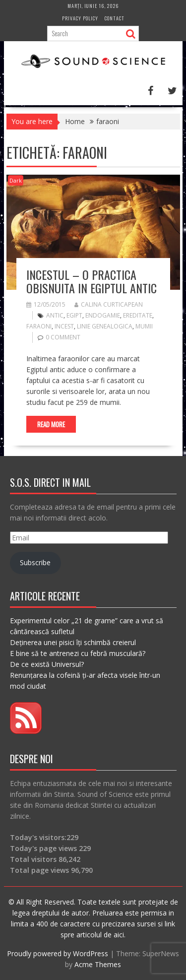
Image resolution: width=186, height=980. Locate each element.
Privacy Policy (80, 18)
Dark (16, 180)
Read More (51, 424)
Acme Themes (98, 964)
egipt (74, 315)
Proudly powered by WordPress (58, 953)
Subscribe (35, 562)
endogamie (103, 315)
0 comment (63, 337)
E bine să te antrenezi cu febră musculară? (78, 653)
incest (64, 326)
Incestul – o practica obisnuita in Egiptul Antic (92, 281)
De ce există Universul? (47, 664)
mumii (144, 326)
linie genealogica (105, 326)
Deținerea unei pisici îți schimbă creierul (73, 642)
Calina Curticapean (109, 304)
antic (55, 315)
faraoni (39, 326)
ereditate (138, 315)
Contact (115, 18)
